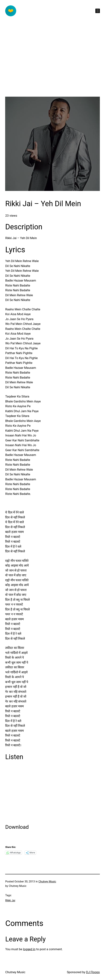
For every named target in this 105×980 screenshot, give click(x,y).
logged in (29, 949)
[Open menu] (98, 11)
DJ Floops (93, 972)
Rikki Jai (10, 900)
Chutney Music (47, 882)
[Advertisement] (52, 71)
